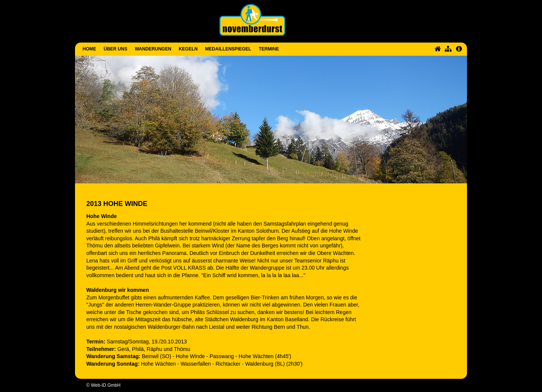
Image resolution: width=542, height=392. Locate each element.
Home (89, 49)
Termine (269, 49)
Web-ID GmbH (106, 385)
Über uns (116, 49)
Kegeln (188, 49)
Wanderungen (153, 49)
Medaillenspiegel (228, 49)
